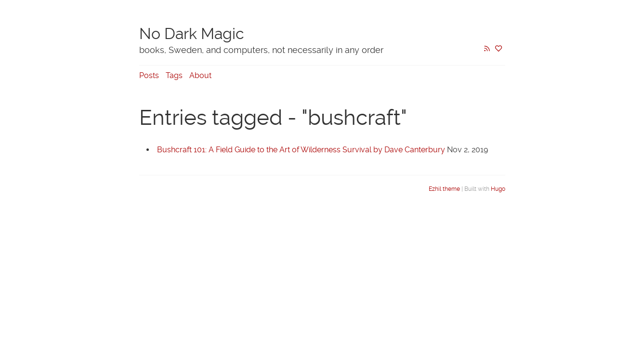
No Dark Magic (192, 34)
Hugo (498, 189)
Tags (174, 75)
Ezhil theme (444, 189)
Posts (149, 75)
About (200, 75)
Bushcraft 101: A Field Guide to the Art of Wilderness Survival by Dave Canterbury (301, 150)
